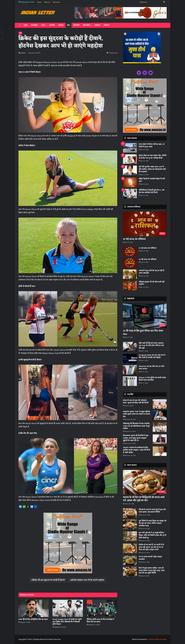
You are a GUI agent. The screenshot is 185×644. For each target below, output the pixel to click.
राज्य (43, 25)
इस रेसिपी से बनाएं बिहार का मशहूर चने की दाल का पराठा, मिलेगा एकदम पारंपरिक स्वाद (153, 523)
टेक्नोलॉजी (76, 25)
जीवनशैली (86, 25)
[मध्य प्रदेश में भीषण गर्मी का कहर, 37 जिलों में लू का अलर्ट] (130, 148)
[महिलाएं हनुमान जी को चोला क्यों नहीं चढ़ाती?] (130, 285)
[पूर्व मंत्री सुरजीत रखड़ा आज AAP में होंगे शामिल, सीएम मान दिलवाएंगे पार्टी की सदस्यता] (130, 170)
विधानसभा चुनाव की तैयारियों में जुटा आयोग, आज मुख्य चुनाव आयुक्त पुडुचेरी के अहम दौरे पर (136, 438)
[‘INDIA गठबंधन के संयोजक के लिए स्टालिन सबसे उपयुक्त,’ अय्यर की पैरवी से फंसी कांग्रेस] (160, 451)
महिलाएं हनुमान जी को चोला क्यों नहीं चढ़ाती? (152, 283)
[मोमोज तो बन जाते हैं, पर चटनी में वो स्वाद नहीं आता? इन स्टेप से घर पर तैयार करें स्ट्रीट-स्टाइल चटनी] (130, 548)
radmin (23, 53)
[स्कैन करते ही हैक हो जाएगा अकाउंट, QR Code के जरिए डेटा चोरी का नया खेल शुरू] (130, 347)
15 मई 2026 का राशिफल (148, 248)
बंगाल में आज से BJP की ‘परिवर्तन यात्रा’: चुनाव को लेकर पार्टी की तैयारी (136, 402)
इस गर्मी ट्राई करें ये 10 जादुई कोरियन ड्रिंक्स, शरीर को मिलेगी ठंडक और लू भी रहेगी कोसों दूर (153, 535)
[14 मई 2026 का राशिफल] (130, 263)
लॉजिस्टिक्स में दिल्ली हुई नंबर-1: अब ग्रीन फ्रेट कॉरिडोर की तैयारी (152, 191)
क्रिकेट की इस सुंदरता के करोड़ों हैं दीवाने (49, 580)
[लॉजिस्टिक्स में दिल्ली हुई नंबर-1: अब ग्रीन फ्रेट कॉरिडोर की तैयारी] (130, 194)
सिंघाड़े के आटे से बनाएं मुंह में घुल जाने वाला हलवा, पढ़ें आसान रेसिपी (152, 511)
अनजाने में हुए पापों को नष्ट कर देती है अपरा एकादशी (151, 272)
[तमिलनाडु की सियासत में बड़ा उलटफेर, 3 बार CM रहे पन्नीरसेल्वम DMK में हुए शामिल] (160, 427)
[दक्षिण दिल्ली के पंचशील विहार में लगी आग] (130, 182)
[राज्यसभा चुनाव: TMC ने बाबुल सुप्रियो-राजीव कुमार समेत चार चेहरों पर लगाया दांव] (160, 415)
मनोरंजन (97, 25)
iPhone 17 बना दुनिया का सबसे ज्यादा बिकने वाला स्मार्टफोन (152, 379)
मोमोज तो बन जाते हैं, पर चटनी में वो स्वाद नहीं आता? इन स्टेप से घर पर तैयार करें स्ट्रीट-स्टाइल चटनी (151, 547)
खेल (68, 25)
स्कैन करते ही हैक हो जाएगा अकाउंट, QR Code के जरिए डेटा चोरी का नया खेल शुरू (151, 346)
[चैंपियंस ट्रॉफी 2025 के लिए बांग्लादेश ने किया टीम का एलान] (102, 608)
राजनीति (52, 25)
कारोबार (61, 25)
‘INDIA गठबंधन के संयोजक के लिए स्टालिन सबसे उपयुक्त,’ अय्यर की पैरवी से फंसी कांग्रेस (137, 450)
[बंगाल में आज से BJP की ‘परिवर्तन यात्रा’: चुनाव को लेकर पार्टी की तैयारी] (160, 404)
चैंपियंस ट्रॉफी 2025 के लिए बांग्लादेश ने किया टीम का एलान (100, 621)
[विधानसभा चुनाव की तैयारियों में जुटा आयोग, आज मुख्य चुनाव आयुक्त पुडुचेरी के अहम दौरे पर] (160, 439)
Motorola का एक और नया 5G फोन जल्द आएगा (152, 368)
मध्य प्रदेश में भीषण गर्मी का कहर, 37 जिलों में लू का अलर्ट (152, 146)
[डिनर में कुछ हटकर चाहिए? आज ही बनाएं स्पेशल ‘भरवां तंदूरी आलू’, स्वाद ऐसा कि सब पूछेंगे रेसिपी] (130, 572)
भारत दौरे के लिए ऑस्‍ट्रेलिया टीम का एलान (33, 619)
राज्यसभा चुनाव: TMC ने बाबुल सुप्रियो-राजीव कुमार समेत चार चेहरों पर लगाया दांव (137, 414)
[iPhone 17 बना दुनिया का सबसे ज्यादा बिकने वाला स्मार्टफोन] (130, 381)
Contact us (56, 2)
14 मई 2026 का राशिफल (148, 259)
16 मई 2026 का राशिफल (134, 239)
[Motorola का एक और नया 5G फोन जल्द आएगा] (130, 370)
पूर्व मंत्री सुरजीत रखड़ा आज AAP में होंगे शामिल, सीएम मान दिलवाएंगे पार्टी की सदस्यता (152, 169)
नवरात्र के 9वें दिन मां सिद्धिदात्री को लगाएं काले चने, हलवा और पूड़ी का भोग (144, 499)
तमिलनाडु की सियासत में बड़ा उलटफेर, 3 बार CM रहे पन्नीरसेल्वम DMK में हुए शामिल (137, 426)
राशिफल (107, 25)
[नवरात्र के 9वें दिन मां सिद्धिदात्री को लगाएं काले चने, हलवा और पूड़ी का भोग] (145, 482)
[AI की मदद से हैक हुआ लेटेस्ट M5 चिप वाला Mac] (145, 316)
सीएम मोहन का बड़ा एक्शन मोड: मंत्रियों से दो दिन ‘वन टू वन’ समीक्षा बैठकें (153, 157)
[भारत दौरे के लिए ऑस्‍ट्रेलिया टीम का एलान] (34, 608)
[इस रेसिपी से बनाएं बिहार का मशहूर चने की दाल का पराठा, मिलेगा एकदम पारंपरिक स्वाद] (130, 524)
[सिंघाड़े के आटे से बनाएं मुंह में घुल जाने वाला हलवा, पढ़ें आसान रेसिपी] (130, 513)
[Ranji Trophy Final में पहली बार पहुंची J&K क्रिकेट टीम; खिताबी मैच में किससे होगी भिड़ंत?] (68, 608)
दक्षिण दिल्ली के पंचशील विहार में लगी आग (152, 180)
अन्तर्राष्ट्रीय (34, 25)
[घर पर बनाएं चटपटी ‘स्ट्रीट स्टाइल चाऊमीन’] (130, 560)
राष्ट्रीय (26, 25)
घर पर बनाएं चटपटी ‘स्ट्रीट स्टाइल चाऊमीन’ (150, 558)
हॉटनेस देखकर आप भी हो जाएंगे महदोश (88, 580)
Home (39, 2)
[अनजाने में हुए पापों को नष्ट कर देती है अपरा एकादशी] (130, 274)
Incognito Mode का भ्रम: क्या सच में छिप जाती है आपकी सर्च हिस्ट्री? (152, 356)
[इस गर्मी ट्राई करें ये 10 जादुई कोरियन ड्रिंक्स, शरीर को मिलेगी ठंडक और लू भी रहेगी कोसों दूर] (130, 536)
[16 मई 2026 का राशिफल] (145, 224)
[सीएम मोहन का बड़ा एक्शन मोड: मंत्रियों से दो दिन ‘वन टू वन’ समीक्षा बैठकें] (130, 159)
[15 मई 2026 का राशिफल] (130, 252)
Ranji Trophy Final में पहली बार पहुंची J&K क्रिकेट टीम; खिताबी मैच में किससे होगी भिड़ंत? (67, 622)
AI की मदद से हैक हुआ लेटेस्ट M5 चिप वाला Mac (143, 332)
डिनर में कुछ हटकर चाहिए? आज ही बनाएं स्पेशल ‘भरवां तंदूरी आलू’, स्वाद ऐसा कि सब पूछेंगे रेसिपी (152, 571)
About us (47, 2)
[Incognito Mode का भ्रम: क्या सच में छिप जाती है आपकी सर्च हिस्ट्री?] (130, 359)
